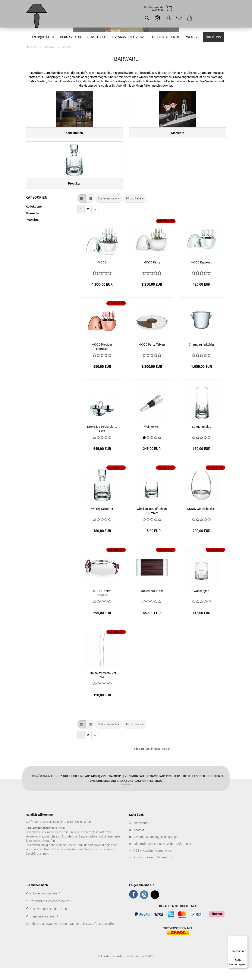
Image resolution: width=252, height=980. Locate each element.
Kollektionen (34, 218)
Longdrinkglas (201, 439)
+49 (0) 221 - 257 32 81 (106, 788)
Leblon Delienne (166, 37)
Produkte (32, 232)
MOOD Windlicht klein (201, 521)
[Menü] (245, 938)
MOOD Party (152, 274)
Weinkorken (152, 439)
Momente (32, 225)
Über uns (213, 37)
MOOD (102, 274)
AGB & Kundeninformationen (153, 862)
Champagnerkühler (201, 356)
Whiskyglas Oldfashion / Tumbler (152, 523)
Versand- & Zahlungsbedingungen (156, 849)
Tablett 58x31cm (152, 603)
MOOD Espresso (201, 274)
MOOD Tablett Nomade (102, 605)
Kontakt (139, 842)
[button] (158, 18)
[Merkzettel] (179, 18)
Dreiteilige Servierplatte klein (102, 440)
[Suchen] (147, 18)
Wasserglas (201, 603)
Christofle (97, 37)
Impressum (141, 835)
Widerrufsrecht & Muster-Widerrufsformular (162, 855)
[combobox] (109, 210)
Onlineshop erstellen (111, 968)
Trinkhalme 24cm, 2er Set (102, 687)
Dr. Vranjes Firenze (129, 37)
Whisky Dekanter (102, 521)
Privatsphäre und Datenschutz (154, 869)
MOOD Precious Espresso (102, 358)
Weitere (193, 37)
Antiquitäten (43, 37)
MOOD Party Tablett (152, 356)
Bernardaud (71, 37)
